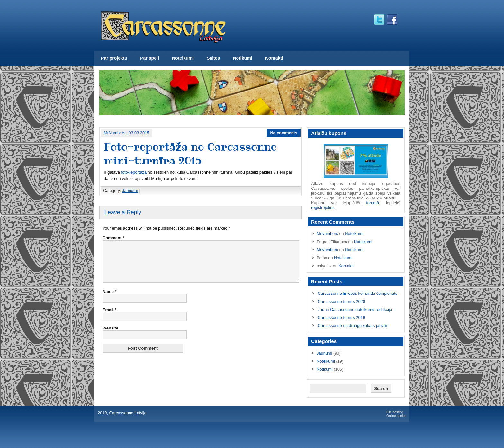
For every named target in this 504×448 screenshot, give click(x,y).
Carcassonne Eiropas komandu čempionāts (358, 293)
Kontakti (274, 58)
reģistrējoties (323, 208)
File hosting (395, 412)
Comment (113, 238)
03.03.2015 (139, 133)
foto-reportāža (134, 172)
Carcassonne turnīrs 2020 (342, 301)
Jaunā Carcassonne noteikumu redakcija (355, 309)
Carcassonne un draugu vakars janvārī (353, 325)
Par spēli (150, 58)
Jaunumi (130, 191)
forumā (373, 203)
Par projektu (114, 58)
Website (110, 336)
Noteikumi (183, 58)
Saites (213, 58)
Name (109, 299)
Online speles (396, 416)
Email (109, 317)
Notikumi (242, 58)
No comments (284, 133)
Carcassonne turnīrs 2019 (342, 317)
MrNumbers (115, 133)
